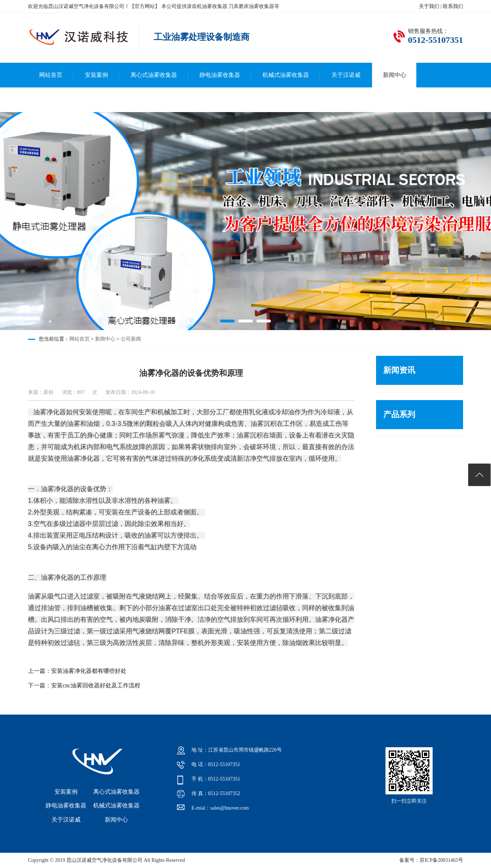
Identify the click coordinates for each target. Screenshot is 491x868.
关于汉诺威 (346, 75)
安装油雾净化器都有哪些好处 (89, 671)
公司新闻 (131, 339)
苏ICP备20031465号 (441, 860)
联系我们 (453, 6)
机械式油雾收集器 (286, 75)
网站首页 (51, 75)
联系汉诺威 (54, 100)
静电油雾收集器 (220, 75)
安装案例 (96, 75)
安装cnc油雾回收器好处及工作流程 (96, 685)
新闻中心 (395, 75)
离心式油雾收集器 (154, 75)
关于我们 (429, 6)
